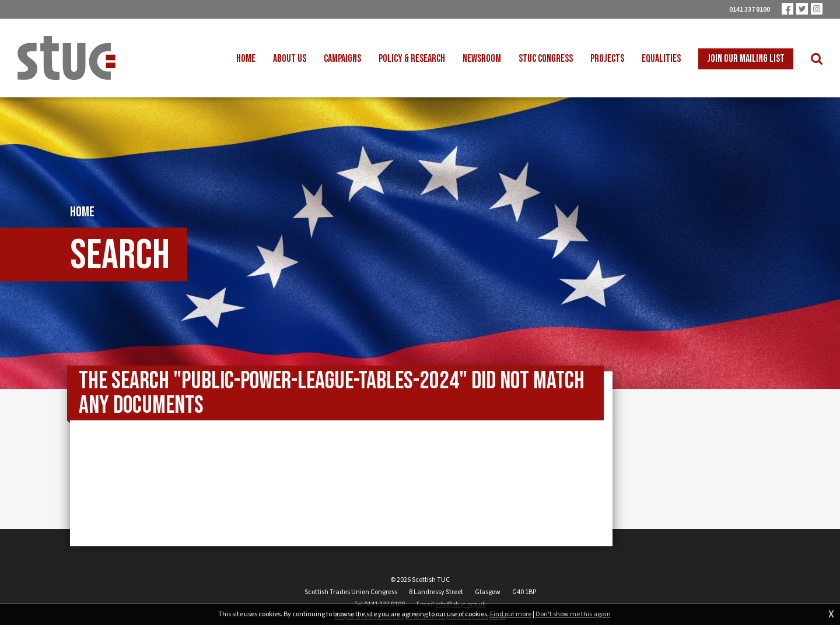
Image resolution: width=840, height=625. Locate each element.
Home (82, 212)
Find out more (511, 615)
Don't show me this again (573, 615)
